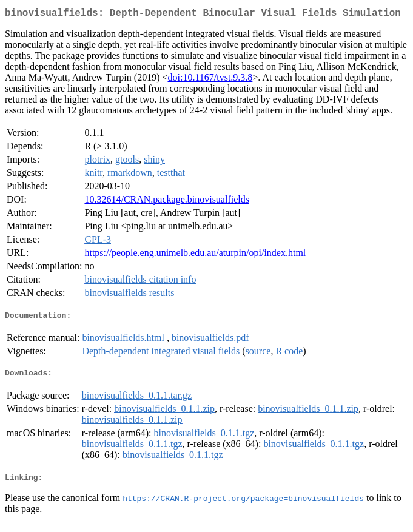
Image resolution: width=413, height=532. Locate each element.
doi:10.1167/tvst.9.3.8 (210, 80)
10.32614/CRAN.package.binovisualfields (167, 202)
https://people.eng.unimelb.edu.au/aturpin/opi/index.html (195, 255)
